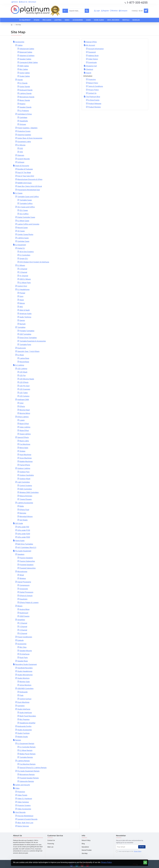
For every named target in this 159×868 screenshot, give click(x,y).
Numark (23, 324)
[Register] (105, 11)
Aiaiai (22, 300)
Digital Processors (26, 592)
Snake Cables (25, 76)
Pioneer (22, 293)
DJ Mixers (21, 265)
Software (21, 162)
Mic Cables (24, 69)
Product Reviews (94, 107)
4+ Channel (24, 276)
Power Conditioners (25, 637)
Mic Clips (23, 647)
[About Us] (23, 2)
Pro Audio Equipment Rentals (28, 771)
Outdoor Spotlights (27, 475)
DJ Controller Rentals (28, 747)
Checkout (90, 69)
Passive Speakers (26, 558)
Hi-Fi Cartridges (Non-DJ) (27, 548)
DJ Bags (21, 355)
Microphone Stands (27, 97)
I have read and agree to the (129, 851)
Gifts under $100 (24, 530)
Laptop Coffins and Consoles (28, 224)
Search (89, 73)
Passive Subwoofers (27, 561)
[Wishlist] (114, 11)
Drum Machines (23, 702)
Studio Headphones (25, 671)
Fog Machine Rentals (28, 764)
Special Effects (23, 437)
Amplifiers (21, 620)
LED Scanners (25, 389)
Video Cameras (23, 802)
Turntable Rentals (26, 757)
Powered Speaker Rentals (29, 778)
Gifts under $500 (24, 537)
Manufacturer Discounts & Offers (30, 179)
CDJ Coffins (24, 214)
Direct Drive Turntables (28, 338)
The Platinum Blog (93, 97)
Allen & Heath (25, 310)
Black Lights (24, 441)
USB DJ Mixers (25, 279)
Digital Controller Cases (26, 217)
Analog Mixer (24, 609)
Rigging (22, 104)
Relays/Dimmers (26, 496)
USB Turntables (25, 334)
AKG (21, 307)
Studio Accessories (25, 730)
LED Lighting (22, 369)
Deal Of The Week (24, 173)
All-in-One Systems (27, 252)
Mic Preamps (24, 719)
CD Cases (21, 231)
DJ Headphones (23, 290)
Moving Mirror (25, 413)
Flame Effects (25, 465)
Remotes (23, 513)
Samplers (21, 706)
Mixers (20, 606)
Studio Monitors (23, 678)
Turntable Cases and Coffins (28, 197)
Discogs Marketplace (25, 816)
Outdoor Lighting (24, 468)
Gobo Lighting (25, 427)
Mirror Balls (24, 448)
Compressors (24, 585)
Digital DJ (21, 248)
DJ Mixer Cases (23, 221)
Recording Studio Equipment (26, 664)
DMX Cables (24, 66)
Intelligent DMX (23, 400)
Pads (21, 695)
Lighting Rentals (24, 761)
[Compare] (123, 11)
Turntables (21, 327)
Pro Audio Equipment (23, 551)
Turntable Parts (25, 345)
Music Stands (25, 100)
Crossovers (24, 589)
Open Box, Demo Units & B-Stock (30, 186)
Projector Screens (24, 805)
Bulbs (22, 506)
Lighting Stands (26, 93)
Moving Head (25, 410)
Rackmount (24, 613)
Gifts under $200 (24, 534)
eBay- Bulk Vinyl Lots (25, 823)
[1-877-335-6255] (136, 3)
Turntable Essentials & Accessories (33, 341)
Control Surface (25, 699)
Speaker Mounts (26, 651)
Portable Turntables (27, 331)
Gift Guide (19, 523)
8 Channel (23, 634)
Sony (21, 296)
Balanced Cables (26, 52)
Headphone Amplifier (27, 723)
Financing (92, 79)
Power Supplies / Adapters (27, 128)
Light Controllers (24, 482)
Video (17, 788)
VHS (21, 152)
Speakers (21, 554)
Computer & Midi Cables (29, 63)
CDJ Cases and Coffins (26, 207)
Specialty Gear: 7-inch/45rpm (28, 351)
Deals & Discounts (22, 166)
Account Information (96, 49)
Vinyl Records (20, 812)
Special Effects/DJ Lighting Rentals (33, 768)
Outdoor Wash (25, 479)
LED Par (23, 376)
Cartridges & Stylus (25, 114)
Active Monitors (25, 685)
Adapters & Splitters (27, 56)
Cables (20, 45)
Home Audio (20, 541)
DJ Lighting (20, 365)
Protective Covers (24, 131)
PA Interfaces (24, 654)
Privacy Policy (106, 862)
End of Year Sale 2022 (26, 176)
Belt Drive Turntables (25, 544)
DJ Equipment (21, 245)
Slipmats (21, 155)
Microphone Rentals (27, 775)
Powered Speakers (26, 565)
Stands (20, 80)
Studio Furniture (23, 733)
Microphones (22, 572)
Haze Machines (25, 455)
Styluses (23, 124)
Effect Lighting (23, 417)
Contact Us (92, 93)
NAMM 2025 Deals (24, 183)
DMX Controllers (26, 489)
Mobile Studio (23, 737)
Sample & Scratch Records (27, 819)
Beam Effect (24, 424)
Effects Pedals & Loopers (29, 603)
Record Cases (23, 228)
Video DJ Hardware (25, 799)
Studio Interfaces (24, 709)
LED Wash (23, 372)
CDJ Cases (24, 210)
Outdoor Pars (24, 472)
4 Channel (23, 630)
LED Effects (24, 382)
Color (21, 403)
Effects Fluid (24, 510)
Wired (22, 575)
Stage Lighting (25, 434)
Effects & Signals (26, 596)
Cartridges (23, 118)
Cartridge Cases (23, 241)
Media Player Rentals (28, 754)
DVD (21, 149)
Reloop (22, 303)
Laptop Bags (24, 358)
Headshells (24, 121)
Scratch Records (24, 159)
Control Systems (26, 486)
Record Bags (24, 362)
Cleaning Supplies (24, 135)
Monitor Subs (25, 682)
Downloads (92, 63)
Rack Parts (24, 658)
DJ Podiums (24, 111)
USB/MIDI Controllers (25, 689)
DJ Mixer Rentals (26, 750)
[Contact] (32, 2)
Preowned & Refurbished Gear (29, 190)
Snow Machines (26, 458)
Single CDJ (24, 259)
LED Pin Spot (24, 386)
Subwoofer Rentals (27, 781)
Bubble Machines (26, 462)
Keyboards (24, 692)
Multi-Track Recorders (28, 716)
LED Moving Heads (27, 379)
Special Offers (91, 42)
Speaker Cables (25, 59)
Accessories (20, 42)
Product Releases (95, 104)
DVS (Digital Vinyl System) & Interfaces (34, 262)
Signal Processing (24, 582)
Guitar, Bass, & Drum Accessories (30, 138)
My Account (90, 45)
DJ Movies (21, 145)
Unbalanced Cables (27, 49)
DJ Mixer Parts (25, 283)
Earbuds (20, 640)
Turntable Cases (26, 200)
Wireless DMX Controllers (29, 492)
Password (92, 52)
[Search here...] (87, 11)
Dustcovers (22, 348)
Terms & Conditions (96, 86)
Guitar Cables (25, 73)
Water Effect (24, 431)
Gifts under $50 (23, 527)
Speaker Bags (23, 661)
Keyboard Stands (26, 90)
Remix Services (23, 826)
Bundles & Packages (25, 169)
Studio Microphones (25, 675)
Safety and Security (23, 785)
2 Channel (23, 269)
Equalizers (23, 599)
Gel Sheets (24, 520)
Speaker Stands (25, 107)
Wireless (23, 578)
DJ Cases (19, 193)
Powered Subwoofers (28, 568)
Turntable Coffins (26, 204)
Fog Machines (25, 444)
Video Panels (22, 795)
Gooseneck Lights (24, 142)
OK (145, 862)
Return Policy (93, 83)
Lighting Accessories (25, 503)
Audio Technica (25, 317)
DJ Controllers (25, 255)
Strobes (22, 451)
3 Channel (23, 272)
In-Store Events (94, 100)
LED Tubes (24, 393)
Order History (93, 59)
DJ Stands (23, 83)
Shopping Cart (91, 66)
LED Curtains (24, 396)
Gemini (22, 320)
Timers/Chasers (26, 499)
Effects (22, 406)
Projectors (21, 792)
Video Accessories (24, 809)
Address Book (93, 56)
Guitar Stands (25, 87)
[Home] (15, 2)
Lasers (22, 420)
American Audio (26, 314)
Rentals (18, 740)
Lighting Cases (23, 238)
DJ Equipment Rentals (26, 744)
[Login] (97, 11)
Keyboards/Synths (24, 726)
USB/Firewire (24, 616)
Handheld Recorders (25, 668)
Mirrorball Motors (26, 517)
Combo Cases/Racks (25, 234)
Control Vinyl (22, 286)
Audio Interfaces (26, 713)
